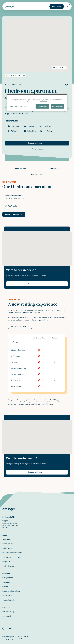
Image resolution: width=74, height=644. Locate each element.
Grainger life (55, 168)
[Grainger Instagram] (3, 627)
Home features (20, 168)
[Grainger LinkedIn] (10, 627)
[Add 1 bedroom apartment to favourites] (66, 85)
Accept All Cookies (57, 106)
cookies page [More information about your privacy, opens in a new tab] (44, 101)
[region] (37, 103)
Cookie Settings (8, 564)
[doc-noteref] (56, 348)
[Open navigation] (68, 6)
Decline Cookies (42, 106)
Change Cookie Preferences (18, 106)
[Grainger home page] (10, 6)
